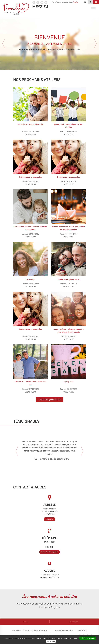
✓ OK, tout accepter (88, 638)
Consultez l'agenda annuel (50, 400)
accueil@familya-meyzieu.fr (50, 554)
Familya (76, 2)
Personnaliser (51, 641)
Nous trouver (49, 521)
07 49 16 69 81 (82, 631)
